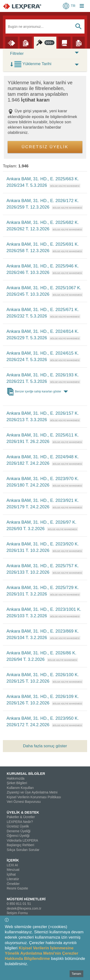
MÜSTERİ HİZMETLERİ (26, 899)
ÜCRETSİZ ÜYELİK (45, 147)
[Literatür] (64, 42)
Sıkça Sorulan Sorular (23, 850)
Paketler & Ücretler (21, 817)
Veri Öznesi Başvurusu (24, 802)
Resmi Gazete (17, 888)
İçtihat (11, 874)
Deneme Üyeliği (19, 831)
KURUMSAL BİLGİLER (26, 773)
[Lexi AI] (12, 42)
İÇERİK (13, 860)
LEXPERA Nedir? (20, 822)
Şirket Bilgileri (17, 783)
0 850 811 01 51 (19, 904)
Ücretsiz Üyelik (18, 826)
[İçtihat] (45, 42)
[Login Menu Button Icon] (82, 6)
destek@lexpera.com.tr (24, 908)
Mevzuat (13, 870)
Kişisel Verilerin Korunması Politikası (34, 797)
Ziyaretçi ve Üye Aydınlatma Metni (32, 792)
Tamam (76, 974)
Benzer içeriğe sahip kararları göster (38, 392)
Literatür (13, 879)
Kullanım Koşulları (20, 788)
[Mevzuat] (26, 42)
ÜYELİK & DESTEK (23, 812)
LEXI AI (12, 865)
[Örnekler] (79, 42)
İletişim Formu (17, 913)
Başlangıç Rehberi (20, 845)
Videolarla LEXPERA (22, 840)
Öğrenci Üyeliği (18, 836)
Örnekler (13, 884)
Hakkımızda (16, 778)
